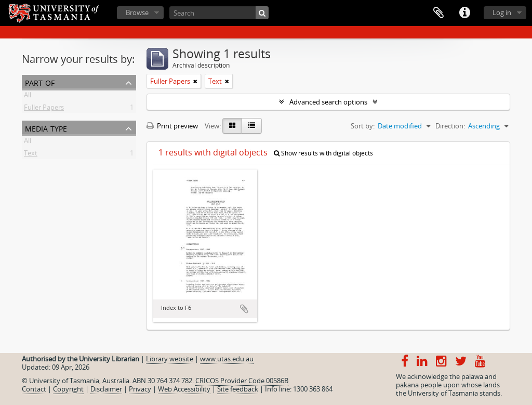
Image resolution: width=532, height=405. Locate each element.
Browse (137, 12)
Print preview (172, 126)
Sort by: (363, 126)
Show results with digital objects (323, 153)
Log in (502, 12)
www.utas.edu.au (227, 359)
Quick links (464, 13)
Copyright (68, 389)
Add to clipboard (244, 309)
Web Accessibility (184, 389)
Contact (34, 389)
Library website (170, 359)
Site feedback (238, 389)
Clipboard (438, 13)
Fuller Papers (44, 109)
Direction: (450, 126)
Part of (40, 82)
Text (31, 155)
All (28, 97)
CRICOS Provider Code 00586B (242, 381)
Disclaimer (106, 389)
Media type (46, 128)
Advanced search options (328, 102)
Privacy (140, 389)
